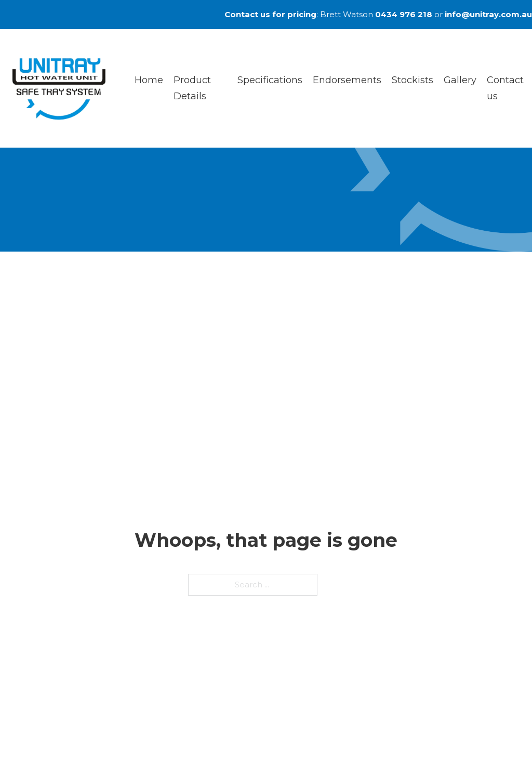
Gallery (460, 80)
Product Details (192, 88)
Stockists (413, 80)
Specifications (270, 80)
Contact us (505, 88)
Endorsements (347, 80)
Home (149, 80)
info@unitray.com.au (488, 14)
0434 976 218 (404, 14)
